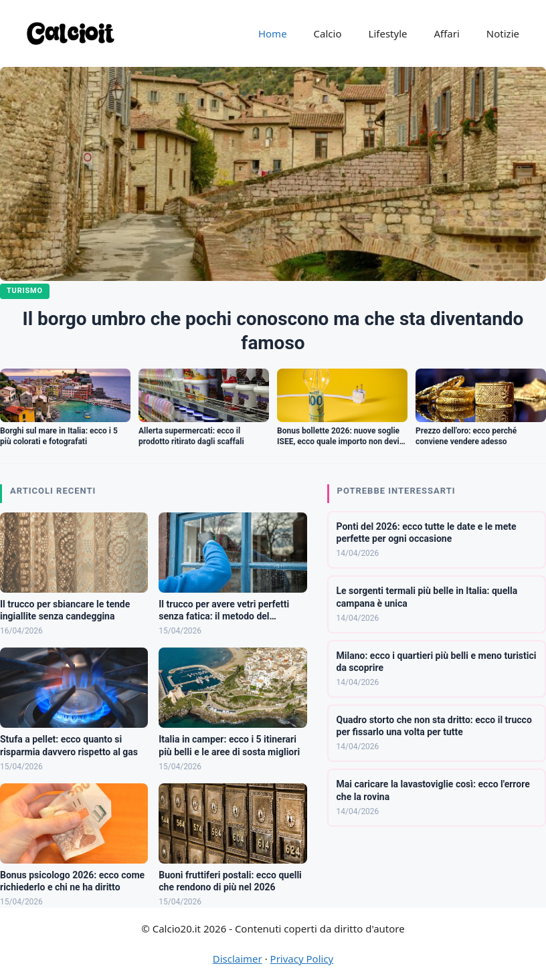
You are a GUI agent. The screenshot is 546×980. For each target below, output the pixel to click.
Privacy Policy (302, 959)
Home (273, 33)
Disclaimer (238, 959)
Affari (446, 33)
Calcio (328, 33)
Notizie (503, 33)
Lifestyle (388, 33)
